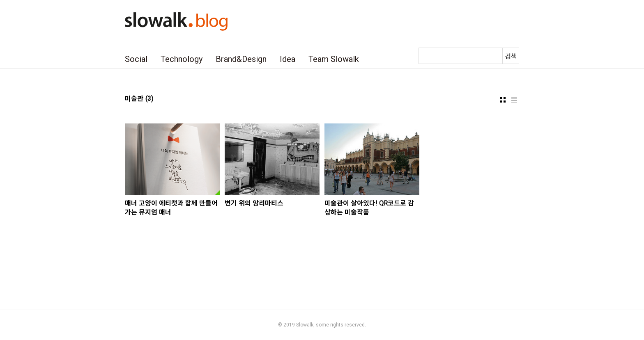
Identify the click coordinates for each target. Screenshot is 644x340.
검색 (511, 56)
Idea (287, 59)
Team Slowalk (334, 59)
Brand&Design (241, 59)
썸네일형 (503, 100)
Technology (182, 59)
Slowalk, (305, 325)
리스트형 (514, 100)
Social (136, 59)
